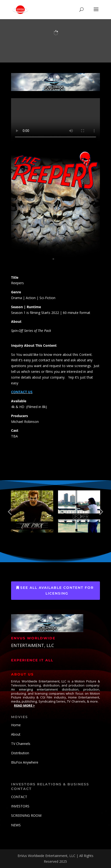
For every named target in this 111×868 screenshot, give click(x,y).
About (16, 734)
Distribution (20, 753)
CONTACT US (22, 392)
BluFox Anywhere (25, 762)
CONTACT (19, 797)
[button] (10, 511)
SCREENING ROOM (26, 815)
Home (16, 725)
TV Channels (21, 744)
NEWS (16, 825)
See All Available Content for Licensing (57, 590)
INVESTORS (20, 806)
